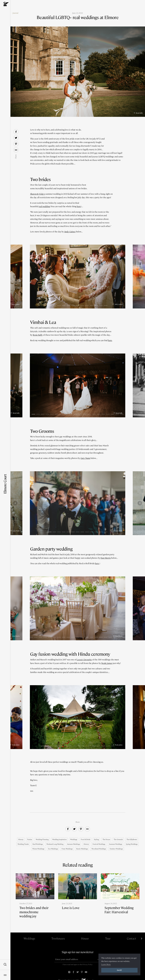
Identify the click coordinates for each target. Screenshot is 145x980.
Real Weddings (38, 844)
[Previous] (15, 277)
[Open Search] (5, 965)
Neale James (107, 663)
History (21, 839)
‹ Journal (15, 13)
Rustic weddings (82, 849)
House (85, 939)
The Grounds (118, 839)
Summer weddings (115, 844)
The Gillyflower (132, 839)
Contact (132, 939)
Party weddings (67, 849)
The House (106, 839)
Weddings (74, 839)
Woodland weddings (99, 849)
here (79, 206)
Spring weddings (132, 844)
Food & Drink (85, 839)
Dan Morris (106, 558)
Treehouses (58, 939)
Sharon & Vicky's (38, 194)
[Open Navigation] (5, 975)
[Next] (140, 277)
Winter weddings (38, 849)
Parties (30, 839)
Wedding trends (23, 844)
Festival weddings (99, 844)
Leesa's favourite (84, 660)
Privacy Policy (88, 964)
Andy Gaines (70, 232)
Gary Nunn (85, 458)
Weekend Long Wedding (55, 844)
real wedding (44, 206)
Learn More (106, 964)
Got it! (119, 970)
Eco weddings (53, 849)
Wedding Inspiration (59, 839)
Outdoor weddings (116, 849)
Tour (108, 939)
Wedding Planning (42, 839)
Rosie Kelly (38, 335)
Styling (96, 839)
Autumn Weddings (73, 844)
